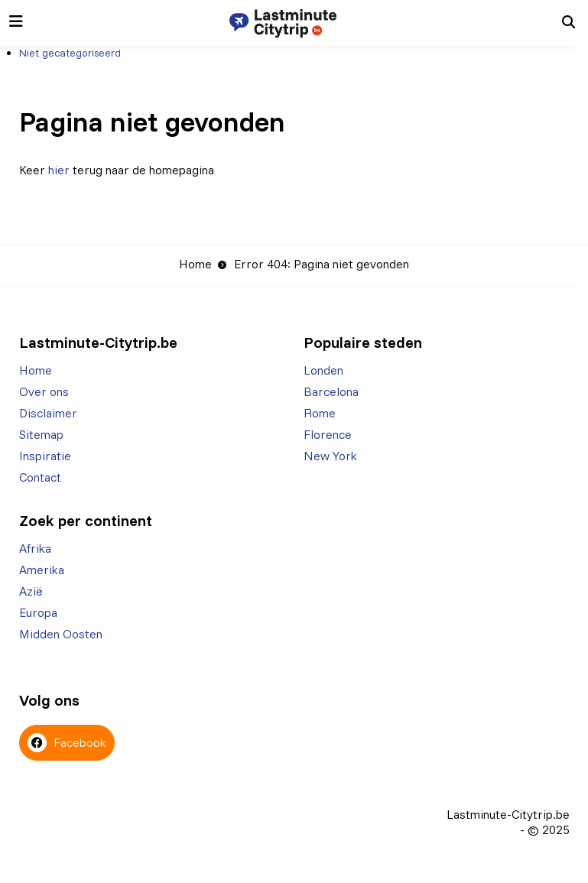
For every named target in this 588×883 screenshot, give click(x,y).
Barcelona (331, 391)
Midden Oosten (61, 634)
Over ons (44, 391)
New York (330, 456)
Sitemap (41, 434)
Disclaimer (48, 413)
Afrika (35, 548)
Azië (31, 591)
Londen (323, 370)
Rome (320, 413)
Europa (38, 612)
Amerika (42, 570)
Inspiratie (45, 456)
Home (195, 264)
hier (59, 170)
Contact (40, 477)
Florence (328, 434)
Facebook (67, 743)
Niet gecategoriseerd (70, 53)
